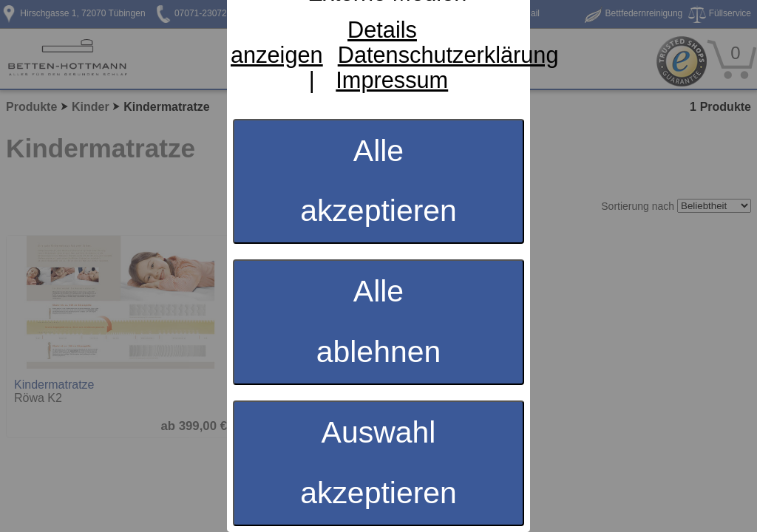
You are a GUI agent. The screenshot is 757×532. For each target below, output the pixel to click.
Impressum (392, 80)
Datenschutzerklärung (448, 55)
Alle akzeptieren (378, 181)
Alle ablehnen (379, 321)
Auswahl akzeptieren (378, 463)
